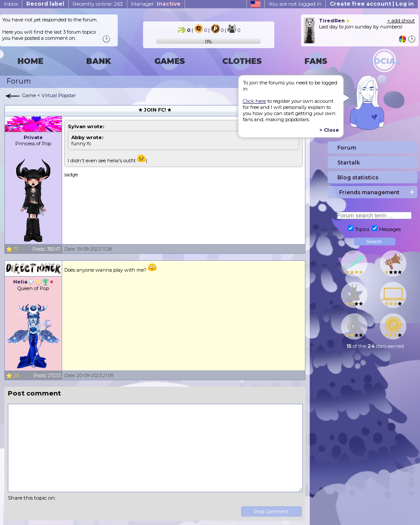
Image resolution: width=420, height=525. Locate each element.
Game (29, 95)
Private (33, 137)
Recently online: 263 (98, 4)
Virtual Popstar (59, 95)
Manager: (156, 4)
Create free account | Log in (372, 4)
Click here (254, 101)
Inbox (11, 4)
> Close (329, 130)
